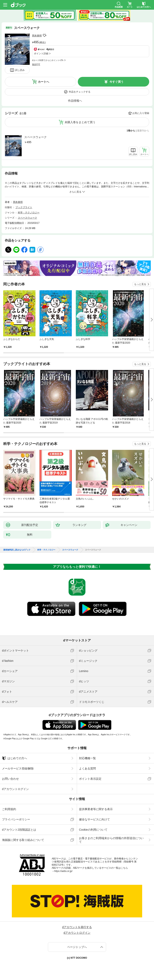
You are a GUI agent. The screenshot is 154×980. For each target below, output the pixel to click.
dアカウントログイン (15, 789)
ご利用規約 (9, 809)
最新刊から (143, 131)
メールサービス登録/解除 (18, 768)
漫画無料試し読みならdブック (17, 550)
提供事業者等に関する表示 (96, 809)
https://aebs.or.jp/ (63, 871)
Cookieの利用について (93, 830)
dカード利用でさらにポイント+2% (48, 60)
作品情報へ (75, 101)
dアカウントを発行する (77, 927)
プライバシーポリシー (16, 819)
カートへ (44, 82)
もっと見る (140, 284)
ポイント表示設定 (90, 779)
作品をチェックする (80, 92)
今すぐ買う (117, 82)
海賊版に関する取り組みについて (23, 840)
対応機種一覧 (87, 758)
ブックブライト (24, 207)
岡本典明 (37, 36)
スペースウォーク (35, 137)
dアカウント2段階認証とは (19, 830)
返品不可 (36, 64)
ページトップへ (77, 947)
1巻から (131, 131)
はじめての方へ (15, 758)
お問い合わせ (10, 779)
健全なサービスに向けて (94, 819)
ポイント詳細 (41, 54)
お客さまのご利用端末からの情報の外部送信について (111, 840)
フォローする (45, 35)
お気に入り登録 (141, 113)
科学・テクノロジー (29, 213)
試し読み (20, 70)
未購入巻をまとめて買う (80, 122)
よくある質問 (87, 768)
